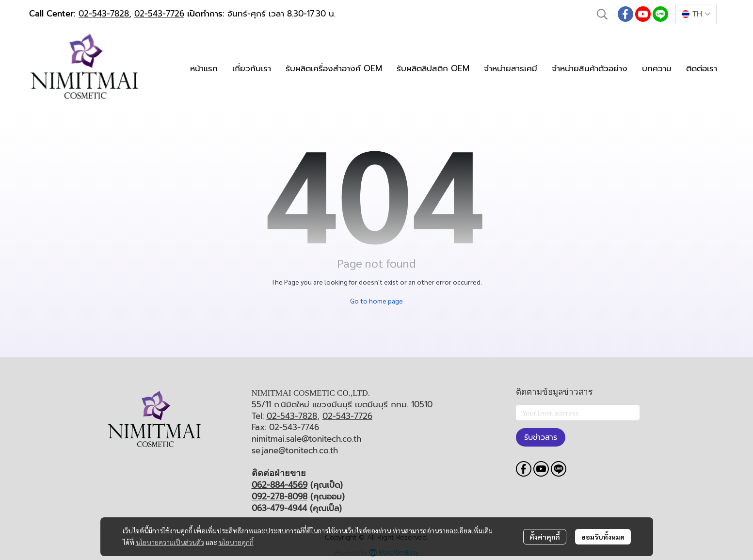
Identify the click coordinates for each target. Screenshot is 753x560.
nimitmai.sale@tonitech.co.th (306, 439)
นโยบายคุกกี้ (236, 542)
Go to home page (376, 301)
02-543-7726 (159, 14)
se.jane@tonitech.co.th (295, 450)
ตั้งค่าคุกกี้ (545, 537)
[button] (602, 14)
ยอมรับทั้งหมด (603, 537)
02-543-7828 (104, 14)
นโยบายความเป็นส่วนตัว (170, 542)
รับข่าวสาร (541, 437)
